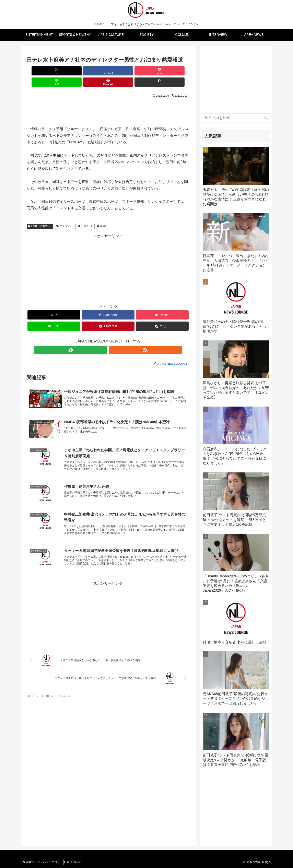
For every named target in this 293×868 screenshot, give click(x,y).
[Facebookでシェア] (67, 71)
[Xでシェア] (40, 71)
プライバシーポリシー (54, 862)
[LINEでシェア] (122, 71)
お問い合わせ (81, 862)
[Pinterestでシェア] (149, 71)
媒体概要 (30, 862)
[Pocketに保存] (94, 71)
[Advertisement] (108, 99)
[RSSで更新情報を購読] (113, 339)
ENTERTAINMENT (40, 215)
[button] (176, 71)
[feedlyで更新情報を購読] (103, 339)
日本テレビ (86, 215)
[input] (236, 118)
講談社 (102, 215)
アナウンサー (65, 215)
